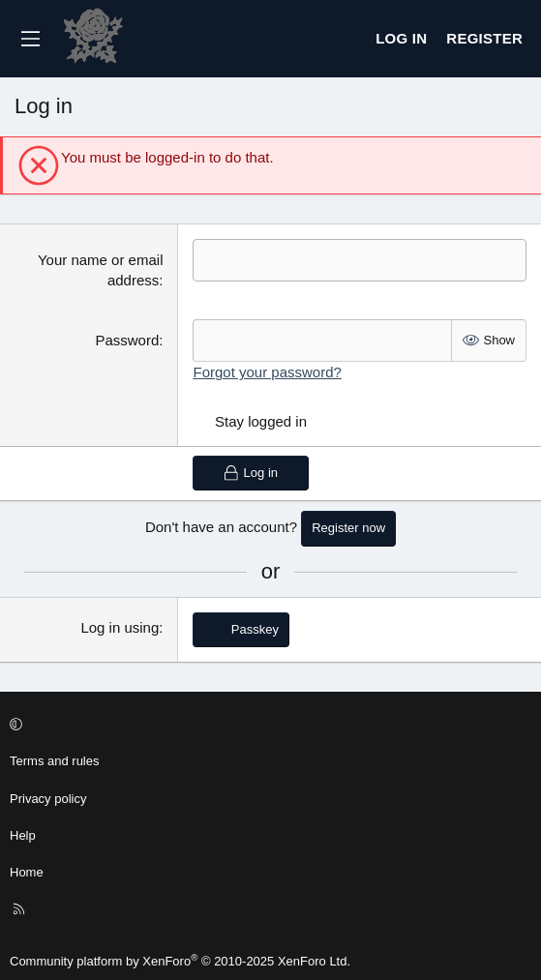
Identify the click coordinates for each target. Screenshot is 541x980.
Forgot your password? (267, 372)
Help (23, 835)
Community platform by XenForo (180, 961)
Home (27, 872)
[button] (268, 725)
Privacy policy (48, 799)
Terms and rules (54, 761)
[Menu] (30, 39)
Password (127, 340)
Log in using (120, 627)
